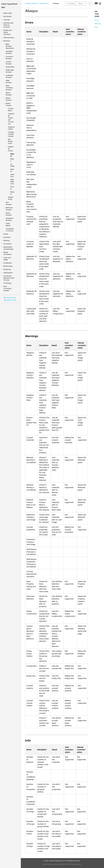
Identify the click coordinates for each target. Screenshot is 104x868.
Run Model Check (10, 141)
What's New (8, 13)
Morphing (7, 269)
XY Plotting (7, 283)
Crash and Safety (7, 259)
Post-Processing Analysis (7, 288)
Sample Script (11, 198)
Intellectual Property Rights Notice (55, 864)
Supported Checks (46, 3)
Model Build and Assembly (8, 248)
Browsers (7, 41)
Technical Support (75, 864)
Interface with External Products (8, 25)
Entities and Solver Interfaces (8, 32)
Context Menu (11, 109)
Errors (97, 20)
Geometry (7, 237)
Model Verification (8, 253)
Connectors (8, 244)
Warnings (98, 24)
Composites (8, 263)
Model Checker (9, 104)
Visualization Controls (10, 230)
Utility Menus (8, 224)
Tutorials (7, 20)
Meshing (7, 240)
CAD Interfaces (9, 38)
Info (96, 27)
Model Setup (8, 266)
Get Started (8, 16)
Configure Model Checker (11, 134)
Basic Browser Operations (10, 46)
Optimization (8, 273)
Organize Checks (11, 128)
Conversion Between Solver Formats (9, 278)
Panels (6, 234)
